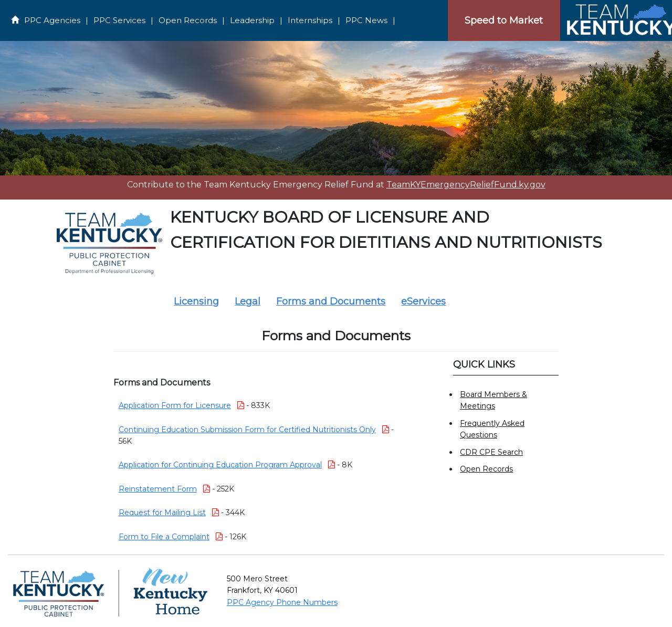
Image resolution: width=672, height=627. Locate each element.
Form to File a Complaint (164, 537)
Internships (310, 20)
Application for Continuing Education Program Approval (220, 465)
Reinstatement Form (158, 489)
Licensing (196, 301)
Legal (248, 301)
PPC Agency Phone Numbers (282, 602)
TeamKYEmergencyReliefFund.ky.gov (466, 185)
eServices (423, 301)
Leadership (252, 20)
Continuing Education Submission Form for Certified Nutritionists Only (247, 430)
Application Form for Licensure (175, 405)
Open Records (188, 20)
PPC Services (119, 20)
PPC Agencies (52, 20)
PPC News (366, 20)
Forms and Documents (331, 301)
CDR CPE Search (491, 452)
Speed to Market (504, 20)
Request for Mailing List (162, 513)
